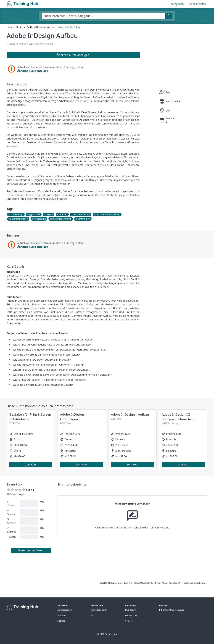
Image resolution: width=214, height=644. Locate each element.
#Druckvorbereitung (61, 219)
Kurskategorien (65, 610)
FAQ (93, 615)
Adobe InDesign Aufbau (69, 27)
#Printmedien (83, 219)
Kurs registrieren (99, 610)
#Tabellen (62, 214)
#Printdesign (39, 219)
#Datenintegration (18, 219)
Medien (20, 27)
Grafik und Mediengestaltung (41, 27)
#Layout (49, 214)
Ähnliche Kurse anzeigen (33, 71)
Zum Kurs (31, 465)
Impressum (131, 610)
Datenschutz (131, 615)
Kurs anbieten (198, 4)
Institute (62, 615)
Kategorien (179, 4)
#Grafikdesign (16, 214)
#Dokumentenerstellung (107, 214)
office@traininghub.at (173, 610)
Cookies (129, 621)
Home (10, 27)
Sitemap (61, 621)
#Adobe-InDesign (81, 214)
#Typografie (34, 214)
